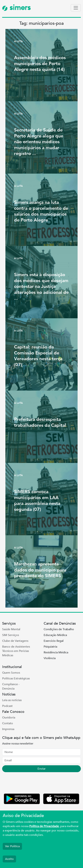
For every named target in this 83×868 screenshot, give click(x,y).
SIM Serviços (11, 635)
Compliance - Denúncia (11, 686)
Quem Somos (11, 673)
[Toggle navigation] (76, 8)
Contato (8, 723)
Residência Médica (56, 652)
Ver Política (12, 846)
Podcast (7, 706)
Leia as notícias (12, 700)
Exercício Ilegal (54, 641)
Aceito (9, 859)
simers (16, 8)
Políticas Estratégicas (16, 678)
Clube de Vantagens (15, 641)
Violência (50, 658)
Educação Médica (55, 635)
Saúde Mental (11, 629)
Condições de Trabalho (59, 629)
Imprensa (8, 729)
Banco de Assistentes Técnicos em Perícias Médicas (16, 651)
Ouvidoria (9, 718)
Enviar (42, 769)
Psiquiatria (50, 647)
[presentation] (30, 784)
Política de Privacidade (44, 826)
